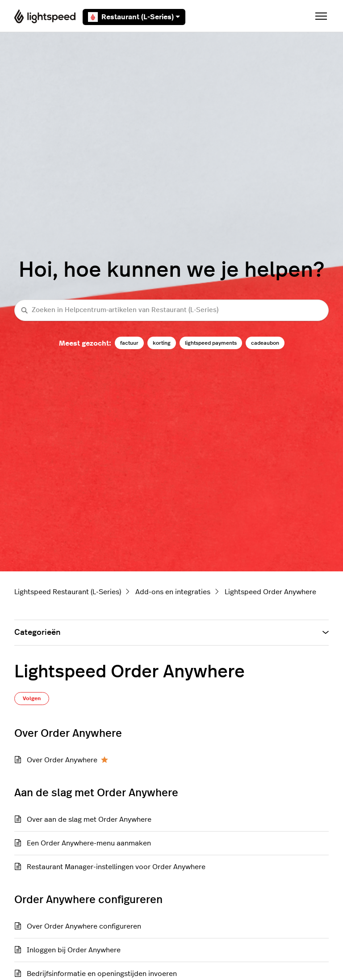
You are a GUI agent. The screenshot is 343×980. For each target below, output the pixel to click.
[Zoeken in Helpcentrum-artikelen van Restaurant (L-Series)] (171, 310)
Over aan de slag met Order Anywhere (89, 819)
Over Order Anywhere (62, 760)
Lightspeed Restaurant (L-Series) (68, 592)
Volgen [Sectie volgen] (32, 698)
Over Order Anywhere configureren (84, 926)
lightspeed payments (211, 343)
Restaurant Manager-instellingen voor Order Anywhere (116, 867)
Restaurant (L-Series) (134, 17)
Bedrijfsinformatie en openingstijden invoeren (102, 974)
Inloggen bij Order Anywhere (74, 950)
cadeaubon (265, 343)
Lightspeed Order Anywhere (270, 592)
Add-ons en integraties (173, 592)
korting (162, 343)
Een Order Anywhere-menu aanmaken (89, 843)
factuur (129, 343)
